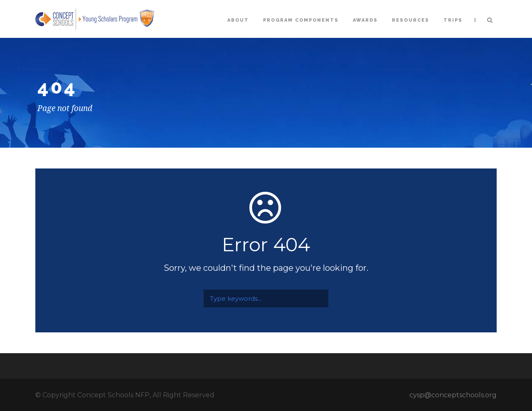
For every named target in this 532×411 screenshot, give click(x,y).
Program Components (301, 20)
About (238, 20)
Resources (411, 20)
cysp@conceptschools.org (453, 395)
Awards (365, 20)
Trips (453, 20)
